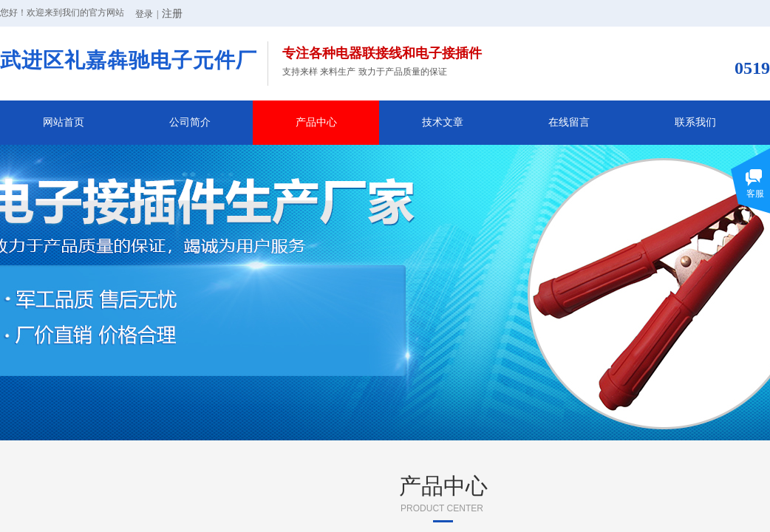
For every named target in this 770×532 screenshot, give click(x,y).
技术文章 (443, 122)
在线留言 (569, 122)
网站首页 (64, 122)
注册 (172, 14)
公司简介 (190, 122)
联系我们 (695, 122)
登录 (144, 14)
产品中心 (316, 122)
